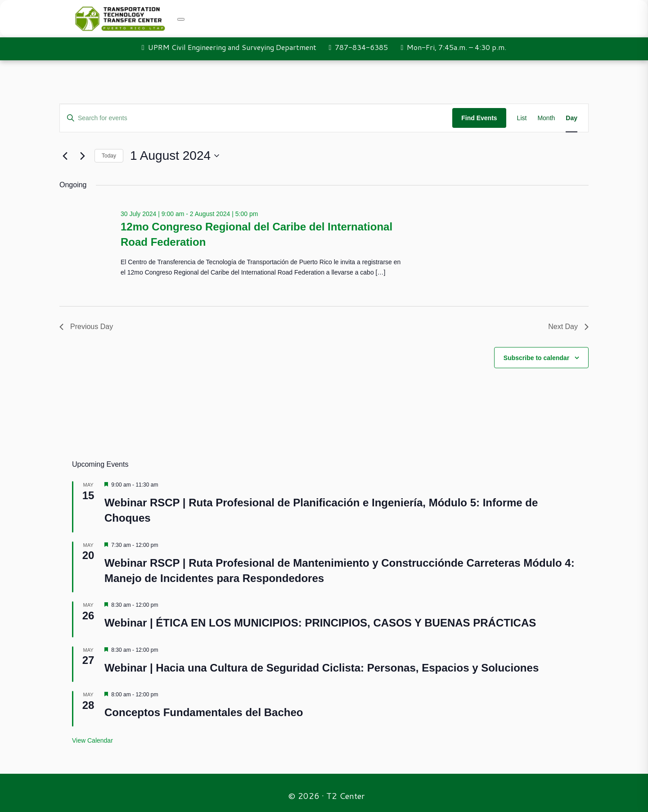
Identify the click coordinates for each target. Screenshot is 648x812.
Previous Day (86, 327)
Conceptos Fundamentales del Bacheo (204, 712)
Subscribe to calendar (536, 358)
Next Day (568, 327)
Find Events (479, 118)
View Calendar (92, 740)
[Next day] (82, 156)
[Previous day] (65, 156)
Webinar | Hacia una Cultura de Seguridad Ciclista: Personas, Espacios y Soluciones (322, 668)
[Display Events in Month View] (546, 118)
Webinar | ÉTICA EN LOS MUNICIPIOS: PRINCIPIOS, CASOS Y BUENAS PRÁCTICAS (320, 623)
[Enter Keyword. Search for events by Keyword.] (256, 118)
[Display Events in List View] (522, 118)
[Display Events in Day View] (571, 118)
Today (109, 156)
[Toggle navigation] (181, 19)
